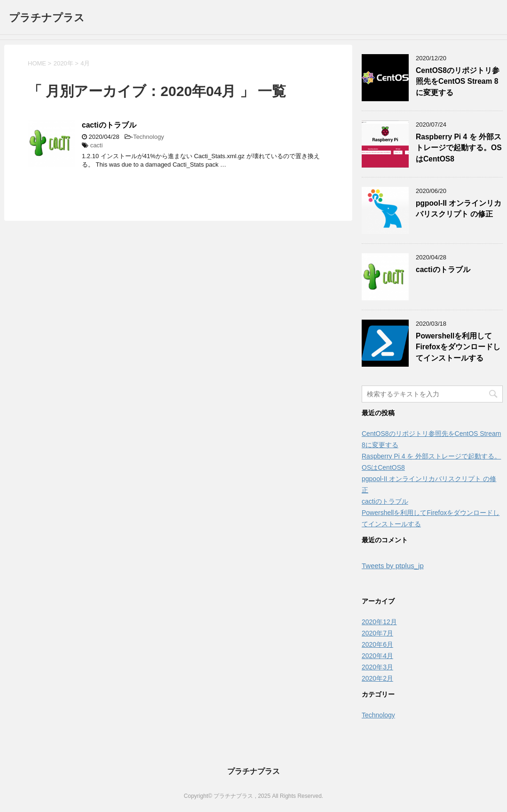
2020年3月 (377, 667)
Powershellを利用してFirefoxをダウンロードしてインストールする (458, 347)
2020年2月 (377, 678)
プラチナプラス (47, 18)
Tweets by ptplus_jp (393, 566)
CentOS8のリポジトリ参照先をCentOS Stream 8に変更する (458, 81)
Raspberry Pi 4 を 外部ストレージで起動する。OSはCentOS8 (459, 148)
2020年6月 (377, 644)
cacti (97, 145)
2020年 (63, 63)
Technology (149, 137)
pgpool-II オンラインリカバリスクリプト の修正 (459, 209)
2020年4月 (377, 656)
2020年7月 (377, 633)
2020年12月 (379, 622)
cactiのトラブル (109, 125)
